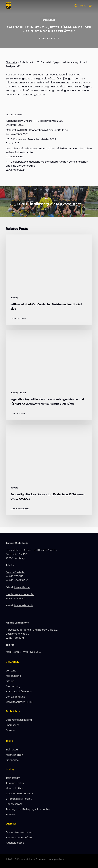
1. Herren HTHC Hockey (19, 799)
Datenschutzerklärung (19, 720)
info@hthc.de (22, 587)
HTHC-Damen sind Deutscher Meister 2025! (31, 139)
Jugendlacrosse (15, 843)
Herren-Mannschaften (19, 837)
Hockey (14, 298)
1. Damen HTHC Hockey (19, 794)
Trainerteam (13, 750)
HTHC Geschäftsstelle (19, 692)
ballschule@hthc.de (33, 95)
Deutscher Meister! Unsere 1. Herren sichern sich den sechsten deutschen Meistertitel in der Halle (49, 151)
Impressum (12, 725)
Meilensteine (13, 676)
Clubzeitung (13, 686)
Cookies (11, 730)
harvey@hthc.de (24, 605)
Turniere (11, 814)
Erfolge (10, 681)
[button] (86, 5)
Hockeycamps (14, 804)
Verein (23, 393)
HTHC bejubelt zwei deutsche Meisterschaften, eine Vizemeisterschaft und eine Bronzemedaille (47, 164)
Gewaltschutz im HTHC (19, 702)
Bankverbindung (15, 697)
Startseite (12, 62)
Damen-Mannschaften (19, 832)
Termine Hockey (15, 783)
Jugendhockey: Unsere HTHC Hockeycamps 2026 (34, 121)
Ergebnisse (12, 760)
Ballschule (49, 20)
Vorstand (11, 671)
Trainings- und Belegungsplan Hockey (28, 809)
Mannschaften (14, 755)
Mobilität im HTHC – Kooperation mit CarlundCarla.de (37, 130)
